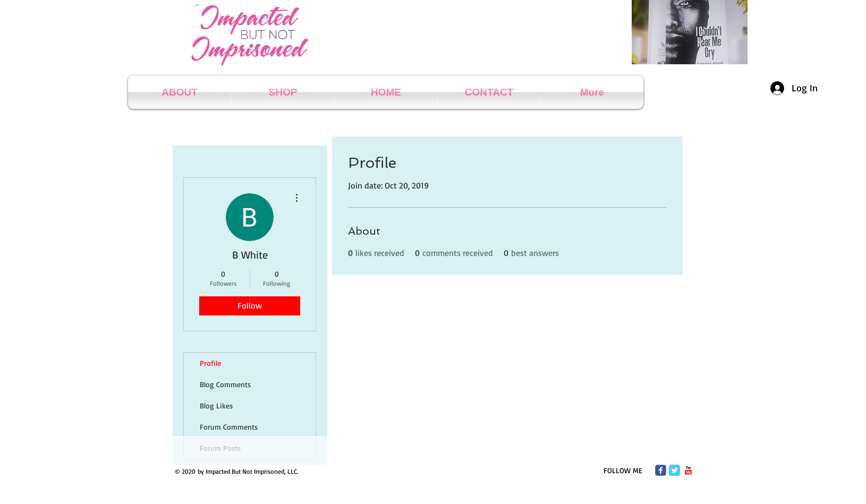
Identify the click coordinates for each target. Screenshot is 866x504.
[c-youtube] (688, 470)
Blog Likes (216, 405)
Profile (210, 363)
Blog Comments (225, 384)
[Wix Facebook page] (661, 470)
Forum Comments (229, 427)
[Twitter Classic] (674, 470)
